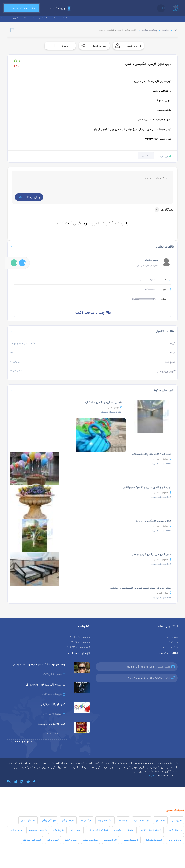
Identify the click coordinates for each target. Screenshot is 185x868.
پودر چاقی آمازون (175, 830)
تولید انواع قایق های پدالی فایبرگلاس (151, 454)
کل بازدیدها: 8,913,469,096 (78, 647)
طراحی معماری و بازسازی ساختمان (103, 402)
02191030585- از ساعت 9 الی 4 (145, 678)
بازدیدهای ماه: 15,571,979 (79, 642)
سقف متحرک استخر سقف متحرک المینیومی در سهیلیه (141, 588)
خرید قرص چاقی (175, 840)
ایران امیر (152, 776)
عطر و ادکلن (177, 820)
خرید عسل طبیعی (131, 840)
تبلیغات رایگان (68, 820)
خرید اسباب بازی (142, 820)
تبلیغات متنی (175, 810)
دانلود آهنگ (173, 642)
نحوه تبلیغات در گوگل (53, 704)
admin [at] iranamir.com (141, 667)
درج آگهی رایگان (49, 820)
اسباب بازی (160, 820)
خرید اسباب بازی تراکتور (151, 830)
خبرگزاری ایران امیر (170, 647)
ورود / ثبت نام (57, 9)
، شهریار (164, 593)
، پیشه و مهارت (111, 412)
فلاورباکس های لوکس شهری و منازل (151, 554)
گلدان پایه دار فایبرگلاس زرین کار (153, 521)
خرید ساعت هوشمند (38, 830)
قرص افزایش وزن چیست (51, 724)
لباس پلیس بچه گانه (32, 840)
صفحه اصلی (172, 637)
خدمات (165, 30)
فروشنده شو (76, 830)
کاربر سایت (151, 260)
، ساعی (115, 407)
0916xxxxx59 (150, 289)
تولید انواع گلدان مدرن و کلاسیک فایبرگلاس (147, 487)
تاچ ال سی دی (110, 840)
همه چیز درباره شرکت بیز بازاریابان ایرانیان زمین (39, 665)
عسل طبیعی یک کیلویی (124, 830)
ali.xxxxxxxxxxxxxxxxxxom (144, 299)
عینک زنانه (123, 820)
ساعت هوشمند (16, 830)
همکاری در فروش (90, 840)
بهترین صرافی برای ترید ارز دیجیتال (46, 684)
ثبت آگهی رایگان (22, 8)
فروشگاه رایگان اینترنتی (98, 830)
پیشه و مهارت (149, 30)
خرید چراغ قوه (71, 840)
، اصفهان (162, 459)
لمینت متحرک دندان (153, 840)
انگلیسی (146, 156)
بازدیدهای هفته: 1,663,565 (78, 637)
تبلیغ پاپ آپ (59, 830)
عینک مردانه (86, 820)
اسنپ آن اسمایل (28, 820)
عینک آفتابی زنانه (105, 820)
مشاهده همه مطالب (20, 742)
